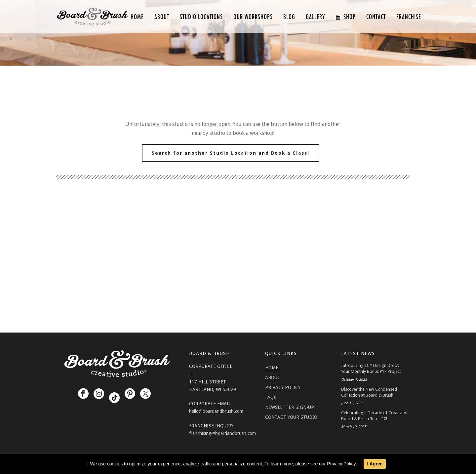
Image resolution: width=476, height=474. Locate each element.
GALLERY (315, 17)
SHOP (346, 17)
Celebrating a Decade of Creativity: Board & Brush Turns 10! (374, 416)
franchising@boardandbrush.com (222, 433)
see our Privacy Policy (333, 464)
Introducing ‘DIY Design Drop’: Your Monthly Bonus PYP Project (371, 368)
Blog (289, 17)
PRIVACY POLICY (283, 387)
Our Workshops (253, 17)
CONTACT (376, 17)
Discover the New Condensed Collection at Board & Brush (369, 392)
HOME (137, 17)
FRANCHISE (409, 17)
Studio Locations (201, 17)
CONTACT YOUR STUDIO (291, 417)
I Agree (375, 464)
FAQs (270, 397)
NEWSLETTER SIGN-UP (290, 407)
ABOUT (162, 17)
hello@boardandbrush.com (216, 411)
